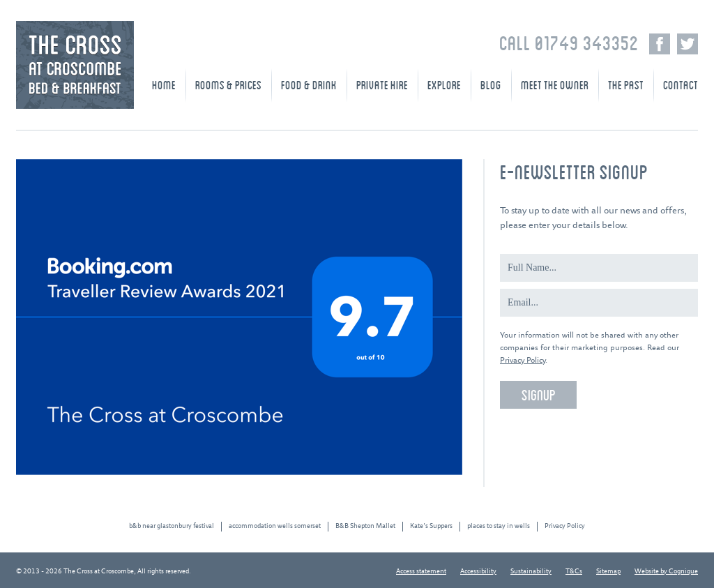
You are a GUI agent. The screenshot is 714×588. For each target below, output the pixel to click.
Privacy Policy (523, 360)
